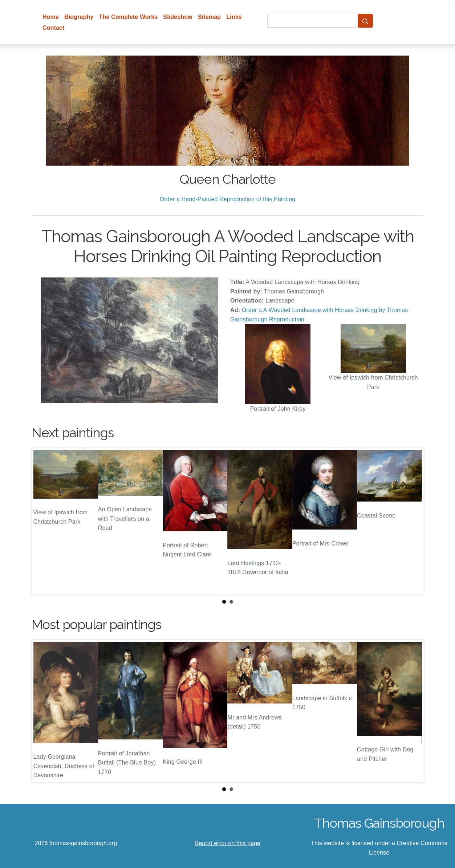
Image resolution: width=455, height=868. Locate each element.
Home (51, 17)
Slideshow (178, 17)
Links (234, 17)
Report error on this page (228, 843)
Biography (79, 17)
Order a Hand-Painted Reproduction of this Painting (228, 199)
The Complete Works (129, 17)
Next (413, 522)
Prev (43, 522)
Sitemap (209, 17)
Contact (54, 28)
